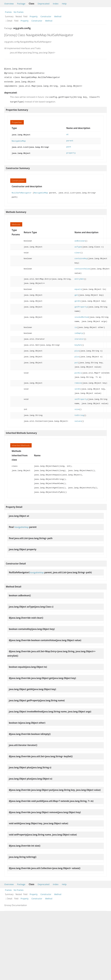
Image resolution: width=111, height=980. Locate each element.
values (78, 420)
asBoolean (80, 239)
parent (70, 140)
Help (64, 4)
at (67, 134)
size (77, 408)
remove (78, 381)
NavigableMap (19, 140)
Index (56, 4)
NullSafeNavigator (22, 191)
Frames (8, 12)
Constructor (46, 16)
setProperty (81, 398)
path (69, 146)
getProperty (81, 305)
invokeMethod (82, 315)
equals (78, 288)
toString (79, 414)
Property (34, 16)
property (71, 152)
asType (78, 245)
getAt (77, 299)
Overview (9, 4)
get (76, 293)
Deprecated (44, 4)
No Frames (19, 12)
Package (21, 4)
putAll (78, 371)
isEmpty (79, 332)
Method (58, 16)
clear (77, 251)
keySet (78, 343)
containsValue (82, 267)
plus (77, 349)
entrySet (79, 277)
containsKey (81, 257)
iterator (79, 337)
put (76, 361)
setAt (77, 387)
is (76, 326)
